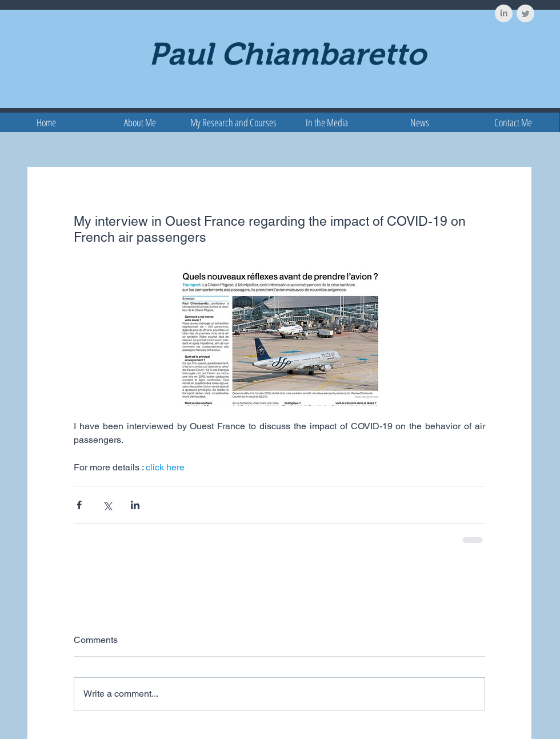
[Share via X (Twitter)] (107, 505)
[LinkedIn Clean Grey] (504, 13)
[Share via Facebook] (79, 505)
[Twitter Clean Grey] (525, 13)
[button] (233, 122)
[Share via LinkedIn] (135, 505)
